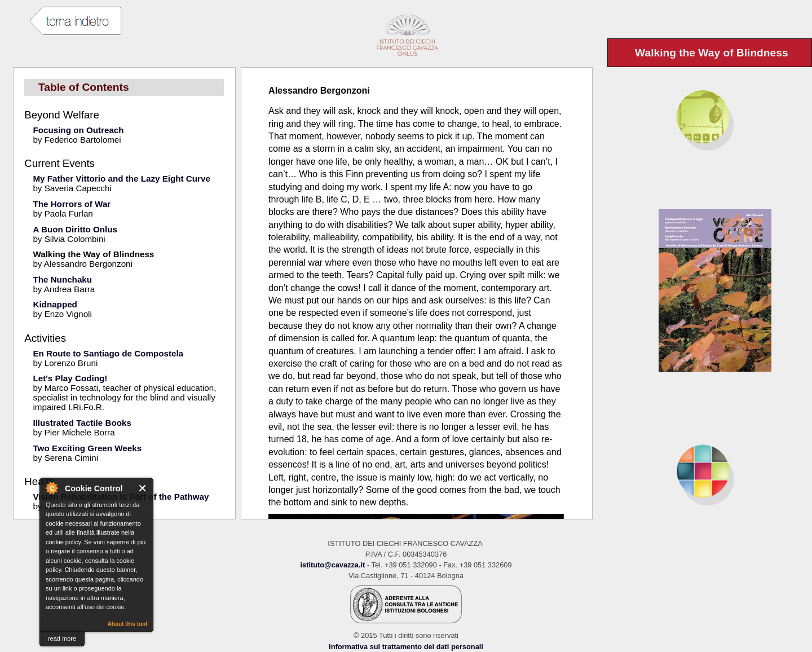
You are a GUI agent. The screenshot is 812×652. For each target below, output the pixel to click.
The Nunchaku (62, 279)
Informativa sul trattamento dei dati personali (406, 647)
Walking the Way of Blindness (93, 254)
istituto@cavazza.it (332, 565)
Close (143, 488)
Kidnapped (55, 304)
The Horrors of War (72, 204)
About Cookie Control (51, 488)
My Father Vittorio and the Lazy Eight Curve (121, 179)
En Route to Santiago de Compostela (108, 353)
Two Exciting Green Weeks (87, 448)
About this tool (127, 624)
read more (62, 638)
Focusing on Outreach (78, 130)
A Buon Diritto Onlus (75, 229)
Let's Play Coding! (70, 378)
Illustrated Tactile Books (82, 423)
